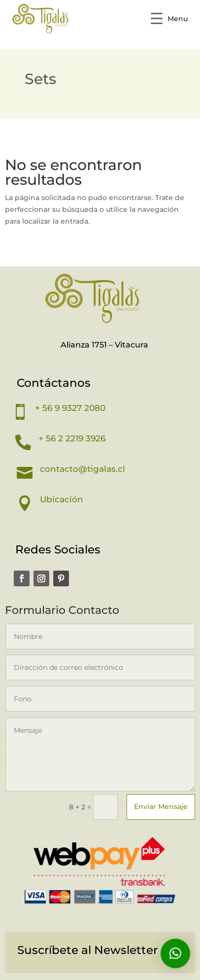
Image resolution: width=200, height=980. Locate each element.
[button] (175, 953)
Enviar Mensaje (161, 807)
